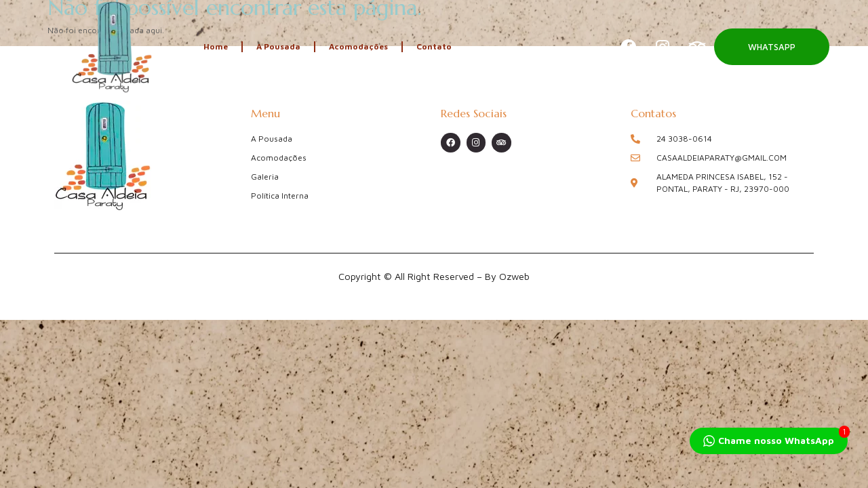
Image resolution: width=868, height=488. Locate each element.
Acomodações (358, 46)
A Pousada (278, 46)
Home (216, 46)
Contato (434, 46)
